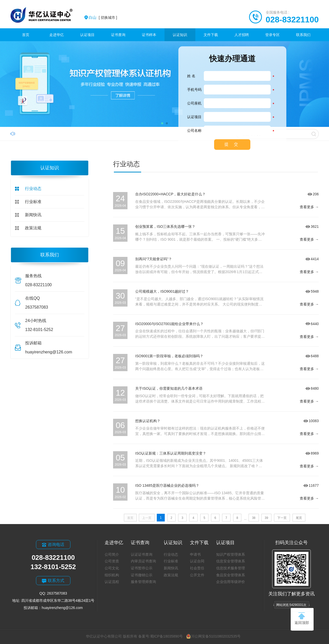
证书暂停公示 (142, 568)
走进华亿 (57, 35)
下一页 (282, 518)
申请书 (195, 554)
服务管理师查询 (143, 582)
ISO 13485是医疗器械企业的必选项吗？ (167, 485)
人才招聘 (242, 35)
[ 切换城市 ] (103, 18)
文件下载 (211, 35)
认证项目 (87, 35)
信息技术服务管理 (231, 568)
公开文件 (197, 575)
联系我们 (303, 35)
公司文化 (112, 568)
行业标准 (33, 202)
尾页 (299, 518)
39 (266, 518)
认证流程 (112, 582)
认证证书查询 (142, 554)
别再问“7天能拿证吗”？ (154, 259)
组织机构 (112, 575)
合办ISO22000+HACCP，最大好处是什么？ (170, 194)
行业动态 (33, 189)
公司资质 (112, 561)
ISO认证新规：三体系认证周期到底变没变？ (171, 453)
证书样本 (149, 35)
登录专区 (272, 35)
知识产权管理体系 (231, 554)
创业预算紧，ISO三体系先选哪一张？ (165, 227)
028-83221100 (292, 20)
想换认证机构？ (148, 421)
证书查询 (118, 35)
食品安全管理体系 (231, 575)
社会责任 (197, 568)
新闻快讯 (33, 215)
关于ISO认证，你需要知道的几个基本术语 (169, 388)
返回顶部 (302, 619)
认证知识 (180, 35)
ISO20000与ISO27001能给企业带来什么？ (169, 324)
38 (254, 518)
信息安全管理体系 (231, 561)
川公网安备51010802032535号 (213, 636)
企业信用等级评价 (231, 582)
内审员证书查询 (143, 561)
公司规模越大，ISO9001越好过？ (162, 291)
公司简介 (112, 554)
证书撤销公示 (142, 575)
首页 (26, 35)
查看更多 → (309, 207)
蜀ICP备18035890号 (167, 636)
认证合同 (197, 561)
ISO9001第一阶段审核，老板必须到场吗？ (169, 356)
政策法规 (33, 228)
